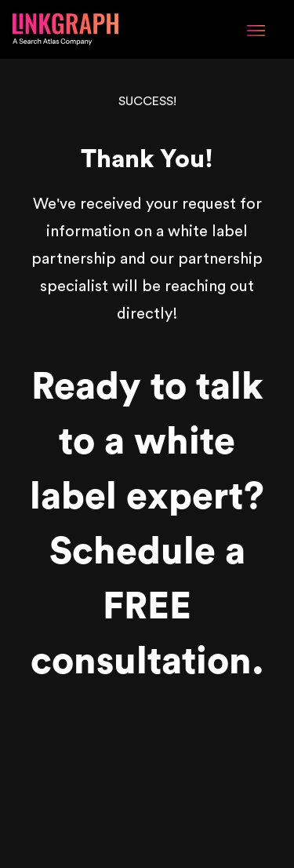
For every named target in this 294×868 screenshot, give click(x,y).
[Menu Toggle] (256, 29)
